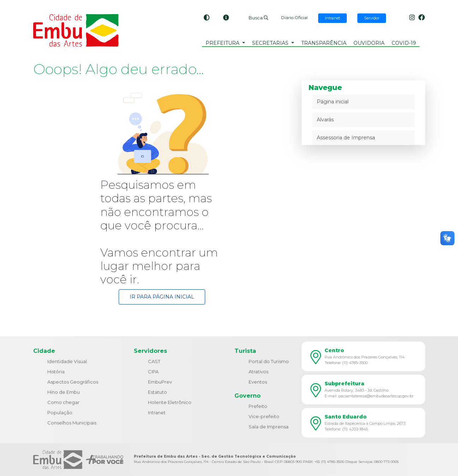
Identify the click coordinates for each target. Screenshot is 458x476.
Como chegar (63, 402)
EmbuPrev (160, 382)
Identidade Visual (67, 361)
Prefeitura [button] (223, 43)
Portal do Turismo (269, 361)
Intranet (157, 412)
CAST (154, 361)
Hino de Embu (64, 392)
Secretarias (271, 43)
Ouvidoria (369, 43)
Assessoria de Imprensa (346, 138)
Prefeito (258, 406)
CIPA (153, 372)
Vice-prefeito (264, 416)
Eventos (258, 382)
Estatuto (157, 392)
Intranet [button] (332, 18)
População (60, 412)
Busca (258, 18)
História (56, 372)
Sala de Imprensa (269, 427)
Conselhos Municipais (72, 423)
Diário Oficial (294, 17)
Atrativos (258, 372)
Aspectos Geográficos (73, 382)
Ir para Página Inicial (162, 297)
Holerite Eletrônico (170, 402)
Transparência (324, 43)
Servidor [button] (372, 18)
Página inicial (333, 102)
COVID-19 (404, 43)
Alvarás (325, 120)
